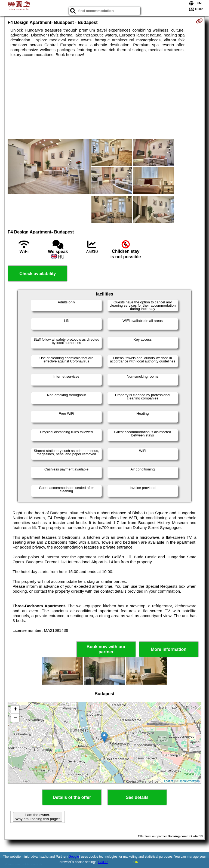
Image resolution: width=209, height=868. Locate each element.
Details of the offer (72, 797)
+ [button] (15, 710)
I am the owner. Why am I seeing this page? (38, 817)
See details (137, 797)
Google (74, 857)
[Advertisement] (104, 98)
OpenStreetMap (189, 781)
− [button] (15, 718)
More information (169, 649)
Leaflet (169, 781)
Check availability (38, 274)
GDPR (103, 862)
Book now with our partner (106, 649)
